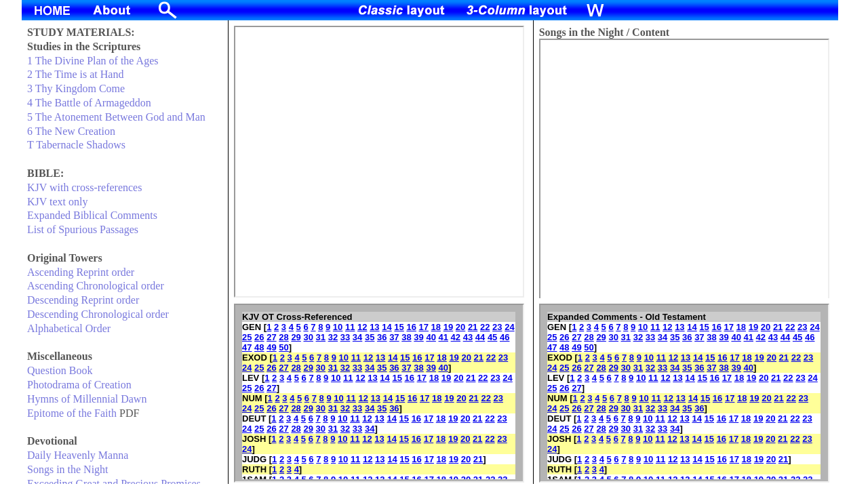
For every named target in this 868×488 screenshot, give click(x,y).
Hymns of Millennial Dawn (87, 399)
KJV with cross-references (84, 187)
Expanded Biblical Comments (92, 215)
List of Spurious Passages (83, 229)
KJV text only (57, 202)
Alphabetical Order (69, 328)
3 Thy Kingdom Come (76, 88)
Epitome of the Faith (72, 413)
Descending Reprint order (83, 300)
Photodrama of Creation (79, 385)
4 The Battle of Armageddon (89, 103)
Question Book (60, 370)
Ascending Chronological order (96, 286)
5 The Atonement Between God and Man (116, 117)
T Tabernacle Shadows (76, 145)
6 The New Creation (71, 131)
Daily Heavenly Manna (78, 455)
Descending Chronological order (98, 314)
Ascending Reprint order (81, 272)
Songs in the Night (68, 469)
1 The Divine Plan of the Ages (93, 61)
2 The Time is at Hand (75, 74)
